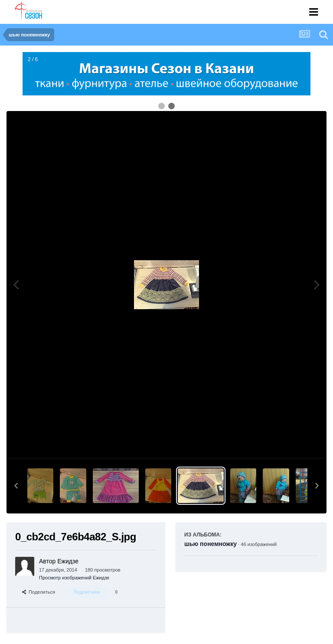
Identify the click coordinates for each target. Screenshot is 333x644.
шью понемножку (211, 544)
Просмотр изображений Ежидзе (74, 578)
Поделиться (39, 592)
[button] (16, 486)
